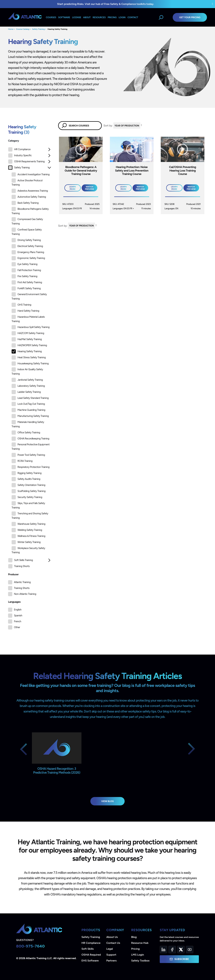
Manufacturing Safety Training (30, 416)
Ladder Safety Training (26, 392)
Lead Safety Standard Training (30, 398)
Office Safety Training (26, 433)
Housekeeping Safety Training (30, 364)
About (87, 17)
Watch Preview (89, 188)
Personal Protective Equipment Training (31, 446)
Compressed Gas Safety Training (27, 221)
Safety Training (38, 29)
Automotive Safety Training (29, 197)
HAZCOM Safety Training (28, 333)
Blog (134, 937)
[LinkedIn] (163, 950)
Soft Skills (88, 949)
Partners (111, 961)
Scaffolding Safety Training (29, 491)
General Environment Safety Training (29, 296)
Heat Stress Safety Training (29, 358)
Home (11, 29)
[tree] (30, 359)
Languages (14, 602)
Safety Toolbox (140, 961)
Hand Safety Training (25, 311)
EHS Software (90, 961)
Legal (110, 949)
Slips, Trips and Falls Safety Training (28, 505)
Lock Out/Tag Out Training (28, 404)
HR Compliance (19, 149)
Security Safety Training (27, 497)
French (18, 621)
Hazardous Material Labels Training (28, 319)
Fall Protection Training (26, 270)
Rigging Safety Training (27, 473)
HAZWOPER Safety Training (29, 345)
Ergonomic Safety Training (28, 258)
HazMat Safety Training (27, 339)
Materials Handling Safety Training (28, 424)
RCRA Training (22, 461)
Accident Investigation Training (31, 175)
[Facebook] (172, 950)
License (77, 17)
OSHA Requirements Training (26, 162)
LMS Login (138, 955)
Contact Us (113, 943)
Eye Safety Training (25, 264)
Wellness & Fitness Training (28, 536)
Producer (13, 574)
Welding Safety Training (27, 530)
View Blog (108, 801)
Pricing (135, 949)
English (18, 610)
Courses (51, 17)
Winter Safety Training (26, 542)
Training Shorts (19, 566)
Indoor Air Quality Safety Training (27, 371)
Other (17, 627)
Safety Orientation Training (28, 485)
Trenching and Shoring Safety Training (30, 515)
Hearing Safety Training (57, 29)
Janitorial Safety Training (27, 380)
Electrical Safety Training (27, 246)
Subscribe (179, 959)
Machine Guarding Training (28, 410)
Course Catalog (23, 29)
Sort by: (108, 126)
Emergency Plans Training (28, 252)
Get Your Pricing (190, 17)
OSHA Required (91, 955)
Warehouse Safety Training (28, 524)
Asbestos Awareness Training (30, 191)
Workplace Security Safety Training (28, 550)
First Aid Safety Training (27, 282)
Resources (99, 17)
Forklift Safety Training (26, 288)
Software (64, 17)
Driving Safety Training (26, 240)
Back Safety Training (25, 203)
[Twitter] (181, 950)
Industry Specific (20, 155)
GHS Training (21, 305)
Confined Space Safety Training (27, 232)
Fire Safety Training (24, 276)
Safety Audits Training (26, 479)
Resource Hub (140, 943)
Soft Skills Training (21, 560)
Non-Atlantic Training (25, 594)
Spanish (18, 616)
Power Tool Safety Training (28, 455)
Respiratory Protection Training (30, 467)
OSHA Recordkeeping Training (30, 439)
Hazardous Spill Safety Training (31, 327)
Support (111, 955)
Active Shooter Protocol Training (27, 182)
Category (14, 141)
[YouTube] (190, 950)
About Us (112, 937)
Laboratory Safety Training (28, 386)
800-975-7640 (30, 946)
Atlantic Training (22, 582)
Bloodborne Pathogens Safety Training (30, 211)
